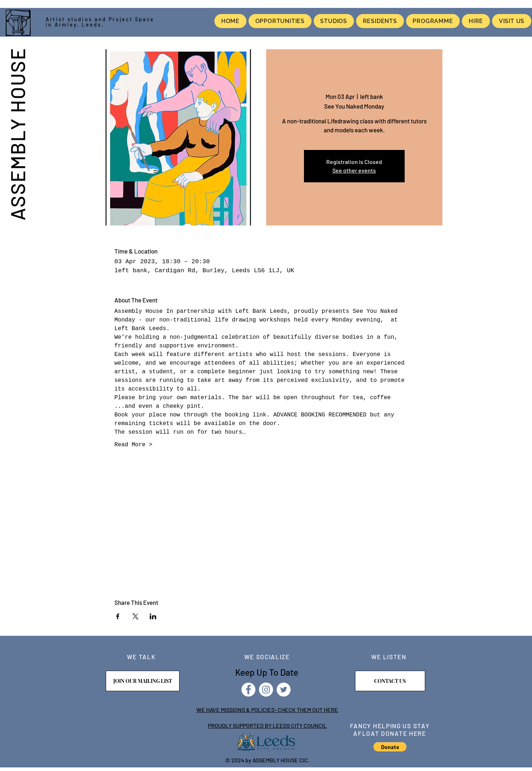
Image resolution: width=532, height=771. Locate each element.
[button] (390, 747)
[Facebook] (248, 690)
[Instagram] (266, 690)
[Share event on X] (135, 616)
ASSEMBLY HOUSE (17, 134)
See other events (354, 170)
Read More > (133, 445)
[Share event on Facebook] (118, 616)
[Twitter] (284, 690)
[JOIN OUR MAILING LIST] (143, 681)
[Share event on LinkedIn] (153, 616)
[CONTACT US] (390, 681)
